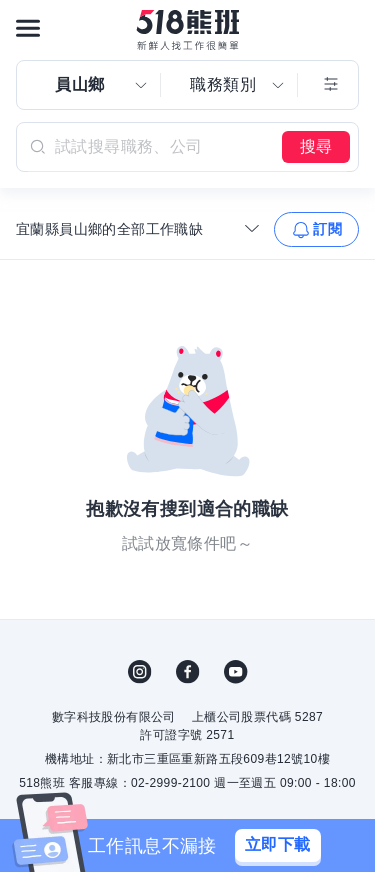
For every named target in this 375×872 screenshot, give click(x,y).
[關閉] (345, 846)
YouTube (236, 672)
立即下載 (278, 844)
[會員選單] (347, 28)
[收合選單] (252, 228)
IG (140, 672)
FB (188, 672)
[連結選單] (28, 28)
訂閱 (327, 229)
